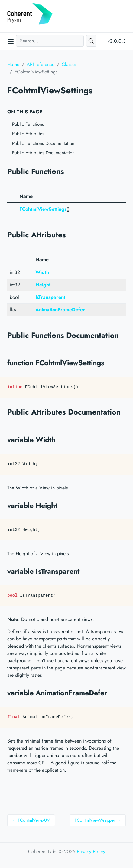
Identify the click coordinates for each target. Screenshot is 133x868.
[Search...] (50, 41)
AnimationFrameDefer (60, 310)
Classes (69, 64)
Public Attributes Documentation (43, 153)
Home (13, 64)
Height (43, 285)
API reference (41, 64)
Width (42, 272)
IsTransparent (50, 297)
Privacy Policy (91, 851)
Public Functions (28, 124)
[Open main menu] (11, 41)
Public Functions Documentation (43, 143)
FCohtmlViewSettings (43, 209)
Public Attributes (28, 134)
